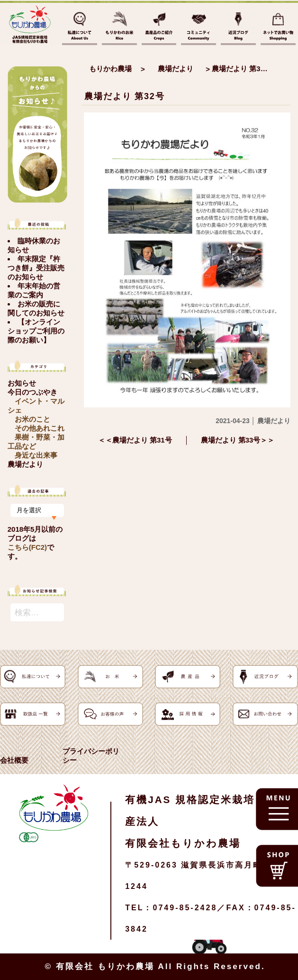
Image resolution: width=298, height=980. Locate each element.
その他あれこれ (40, 428)
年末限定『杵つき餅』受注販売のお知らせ (36, 268)
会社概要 (14, 760)
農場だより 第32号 (124, 96)
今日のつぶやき (32, 392)
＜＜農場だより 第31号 (135, 440)
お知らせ (22, 383)
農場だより (25, 464)
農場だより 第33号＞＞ (238, 440)
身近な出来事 (36, 455)
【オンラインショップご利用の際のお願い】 (36, 331)
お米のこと (32, 419)
